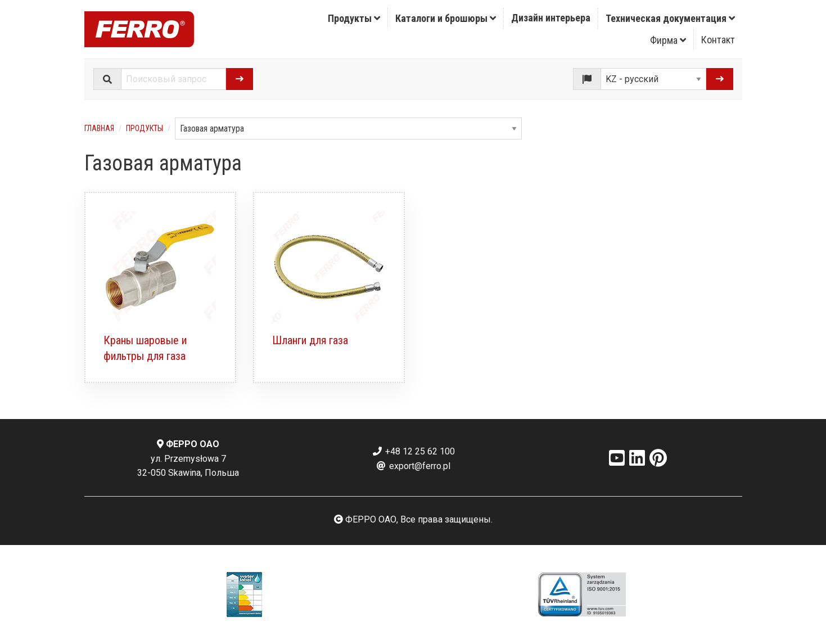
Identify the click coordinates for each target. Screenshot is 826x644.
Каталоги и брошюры (446, 18)
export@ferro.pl (413, 466)
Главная (99, 128)
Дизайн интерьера (551, 18)
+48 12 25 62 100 (413, 451)
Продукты (354, 18)
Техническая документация (670, 18)
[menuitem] (354, 19)
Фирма (668, 40)
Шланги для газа (310, 340)
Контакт (718, 40)
